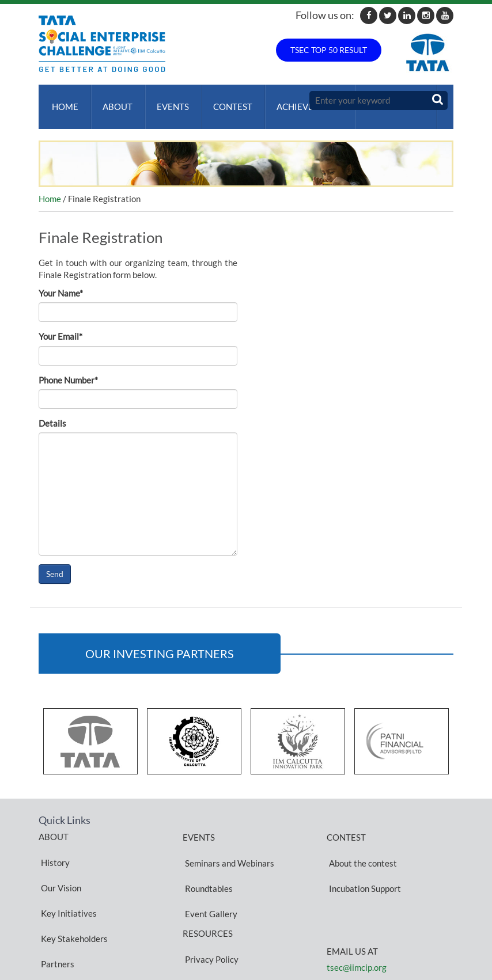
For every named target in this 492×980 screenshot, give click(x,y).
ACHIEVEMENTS (298, 101)
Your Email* (60, 325)
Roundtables (207, 859)
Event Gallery (209, 873)
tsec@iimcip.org (357, 933)
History (53, 845)
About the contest (361, 845)
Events (166, 101)
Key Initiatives (67, 872)
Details (52, 412)
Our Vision (59, 859)
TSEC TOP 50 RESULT (329, 50)
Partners (55, 900)
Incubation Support (363, 859)
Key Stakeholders (72, 886)
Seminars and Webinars (227, 845)
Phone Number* (68, 369)
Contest (224, 101)
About (113, 101)
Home (63, 101)
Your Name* (61, 282)
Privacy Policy (209, 907)
